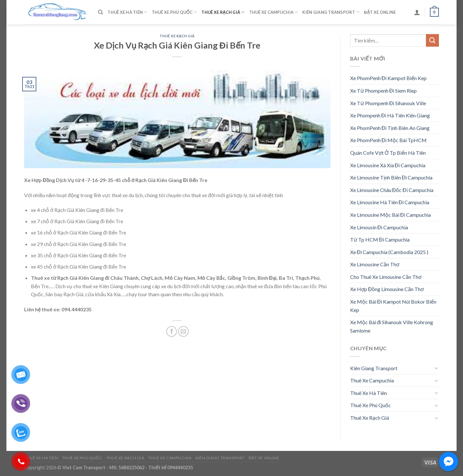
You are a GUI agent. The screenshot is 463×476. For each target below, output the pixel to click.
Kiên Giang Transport (331, 12)
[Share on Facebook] (172, 331)
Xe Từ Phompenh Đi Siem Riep (384, 91)
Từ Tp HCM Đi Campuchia (380, 239)
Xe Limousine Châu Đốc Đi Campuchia (392, 190)
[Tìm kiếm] (100, 12)
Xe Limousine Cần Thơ (375, 264)
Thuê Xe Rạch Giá (223, 12)
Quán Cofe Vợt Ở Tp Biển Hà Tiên (388, 153)
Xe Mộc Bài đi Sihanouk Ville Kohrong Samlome (392, 326)
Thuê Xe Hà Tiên (127, 12)
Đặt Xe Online (380, 12)
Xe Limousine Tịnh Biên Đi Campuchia (391, 177)
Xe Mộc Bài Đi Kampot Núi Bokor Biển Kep (393, 306)
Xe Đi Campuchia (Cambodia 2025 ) (389, 252)
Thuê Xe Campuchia (274, 12)
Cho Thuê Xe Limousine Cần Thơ (386, 277)
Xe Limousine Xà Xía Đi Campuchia (388, 165)
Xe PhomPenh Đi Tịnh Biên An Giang (390, 128)
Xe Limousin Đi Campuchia (379, 227)
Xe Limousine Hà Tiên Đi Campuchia (390, 202)
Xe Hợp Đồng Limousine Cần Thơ (387, 289)
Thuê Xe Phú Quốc (174, 12)
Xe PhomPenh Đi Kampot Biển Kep (389, 78)
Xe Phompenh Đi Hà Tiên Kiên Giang (390, 115)
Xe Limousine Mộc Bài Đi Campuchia (391, 215)
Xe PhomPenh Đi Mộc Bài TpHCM (389, 140)
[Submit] (432, 40)
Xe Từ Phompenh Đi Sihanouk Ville (388, 103)
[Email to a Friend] (183, 331)
